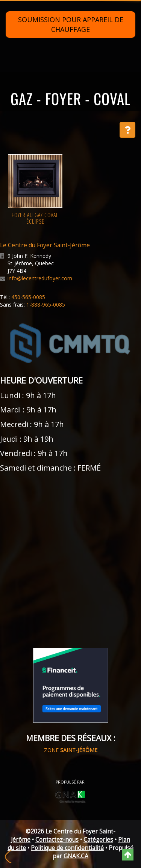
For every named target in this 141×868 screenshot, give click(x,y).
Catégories (98, 840)
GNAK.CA (76, 856)
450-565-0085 (28, 297)
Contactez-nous (57, 840)
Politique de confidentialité (67, 848)
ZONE (71, 750)
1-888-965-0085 (46, 305)
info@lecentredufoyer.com (40, 278)
